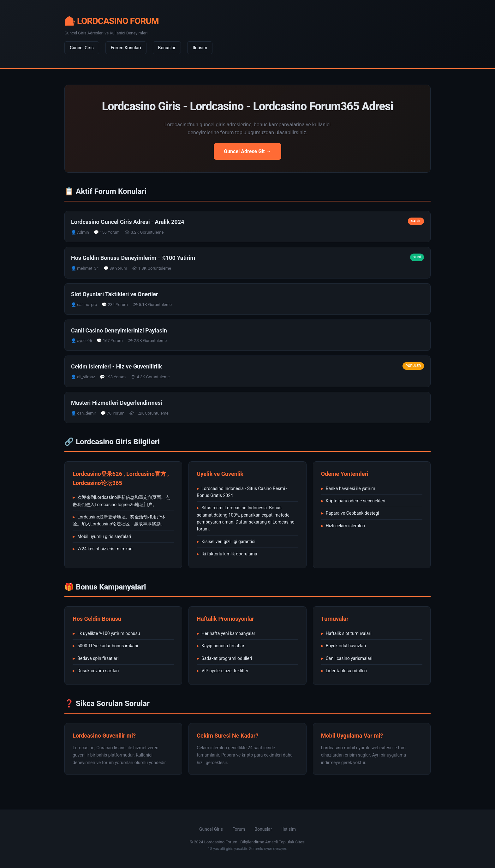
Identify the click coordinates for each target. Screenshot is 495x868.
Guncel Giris (82, 48)
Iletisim (200, 48)
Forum (239, 829)
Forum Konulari (126, 48)
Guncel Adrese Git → (247, 151)
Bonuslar (167, 48)
